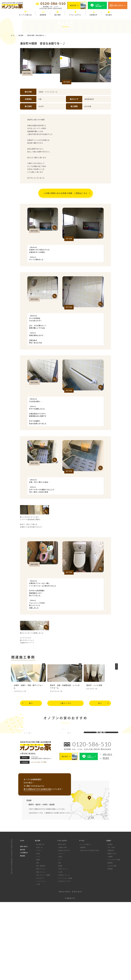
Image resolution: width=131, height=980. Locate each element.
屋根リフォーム (41, 950)
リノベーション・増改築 (65, 956)
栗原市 (31, 882)
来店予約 (23, 927)
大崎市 (45, 882)
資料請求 (23, 934)
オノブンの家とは (85, 922)
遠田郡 (52, 882)
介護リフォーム (63, 947)
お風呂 (38, 931)
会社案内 (110, 922)
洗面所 (38, 938)
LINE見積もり (24, 930)
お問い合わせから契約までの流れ (90, 928)
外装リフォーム (41, 947)
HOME (22, 918)
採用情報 (110, 947)
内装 (37, 941)
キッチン (39, 928)
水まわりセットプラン (65, 959)
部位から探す (62, 922)
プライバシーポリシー (65, 969)
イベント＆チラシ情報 (114, 938)
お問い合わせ (24, 924)
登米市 (38, 882)
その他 (38, 962)
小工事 (60, 950)
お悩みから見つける (64, 928)
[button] (62, 66)
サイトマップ (78, 969)
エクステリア (40, 956)
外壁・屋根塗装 (41, 944)
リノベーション (41, 959)
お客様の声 (111, 928)
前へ (31, 741)
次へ (100, 741)
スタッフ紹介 (111, 925)
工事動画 (110, 934)
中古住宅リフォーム (64, 953)
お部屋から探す (63, 925)
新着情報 (110, 941)
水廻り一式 (39, 925)
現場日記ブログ (112, 931)
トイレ (38, 934)
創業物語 (83, 925)
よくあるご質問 (112, 944)
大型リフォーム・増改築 (43, 953)
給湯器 (60, 944)
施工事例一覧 (40, 922)
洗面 (60, 941)
